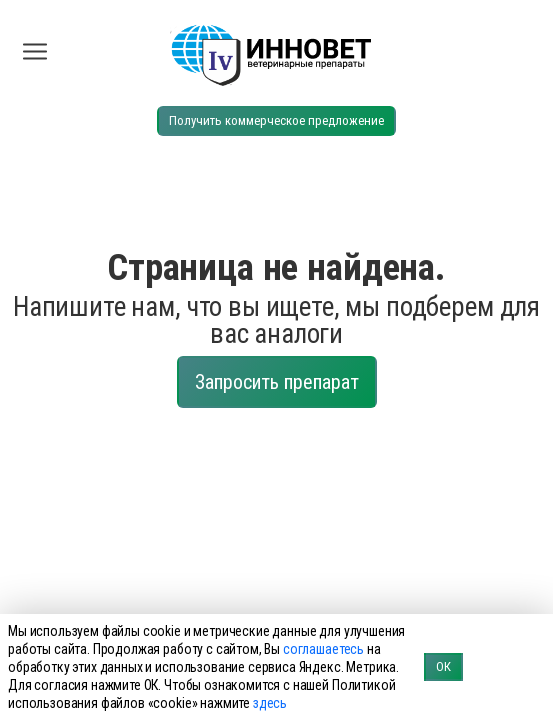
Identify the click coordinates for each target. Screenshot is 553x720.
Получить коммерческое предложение (276, 120)
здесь (270, 703)
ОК (443, 666)
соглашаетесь (323, 649)
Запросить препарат (277, 382)
